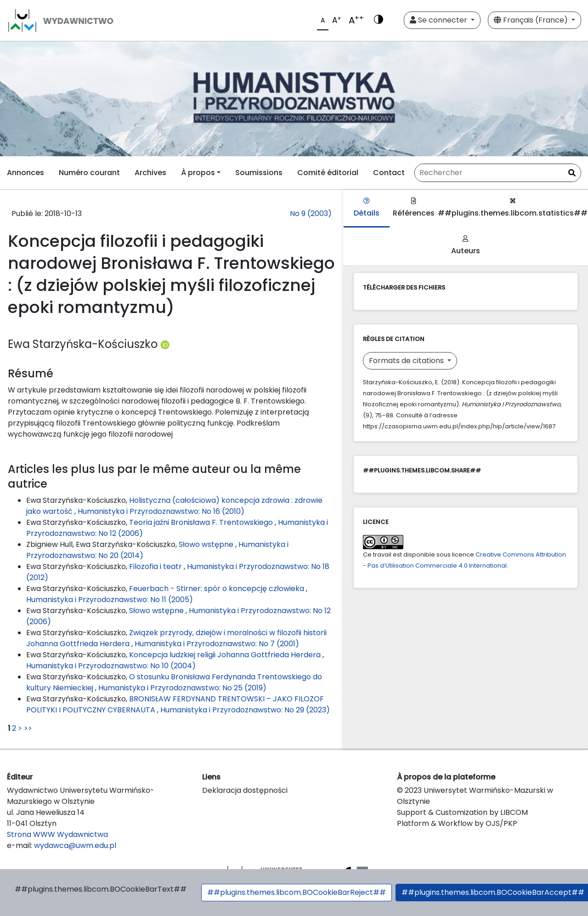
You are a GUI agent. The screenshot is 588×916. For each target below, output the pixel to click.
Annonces (25, 173)
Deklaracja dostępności (245, 790)
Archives (150, 173)
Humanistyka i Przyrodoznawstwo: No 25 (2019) (182, 688)
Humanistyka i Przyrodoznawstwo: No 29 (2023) (245, 710)
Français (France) (532, 20)
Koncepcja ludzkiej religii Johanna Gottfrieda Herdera (226, 655)
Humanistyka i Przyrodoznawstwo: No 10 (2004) (111, 666)
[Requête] (498, 173)
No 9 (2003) (311, 213)
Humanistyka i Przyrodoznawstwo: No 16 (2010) (161, 511)
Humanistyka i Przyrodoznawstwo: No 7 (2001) (217, 644)
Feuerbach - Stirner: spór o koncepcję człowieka (218, 589)
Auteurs (466, 246)
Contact (389, 173)
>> (28, 728)
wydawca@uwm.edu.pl (75, 845)
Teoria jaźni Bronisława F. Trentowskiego (202, 522)
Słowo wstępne (207, 544)
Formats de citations (407, 361)
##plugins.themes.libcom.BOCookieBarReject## (297, 892)
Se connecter (439, 20)
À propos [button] (198, 173)
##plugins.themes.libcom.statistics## (513, 208)
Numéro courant (89, 173)
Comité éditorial (328, 173)
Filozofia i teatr (156, 566)
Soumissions (259, 173)
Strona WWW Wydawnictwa (57, 834)
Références (414, 208)
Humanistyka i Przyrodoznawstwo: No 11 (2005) (110, 600)
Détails (367, 208)
